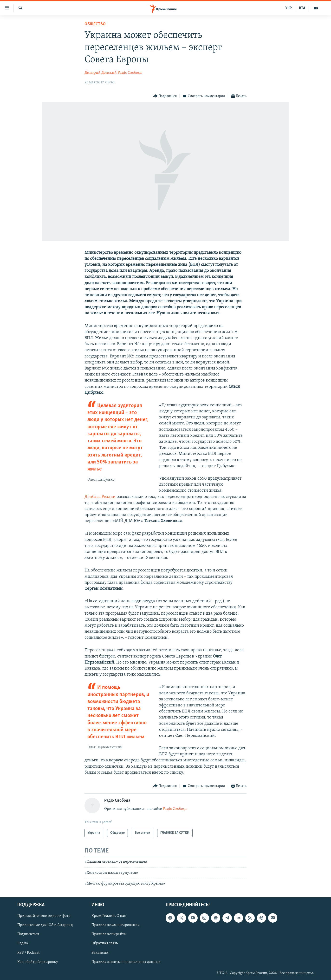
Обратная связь (105, 943)
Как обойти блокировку (38, 962)
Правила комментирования (116, 925)
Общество (95, 24)
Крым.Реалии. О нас (109, 916)
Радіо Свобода (130, 73)
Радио (23, 943)
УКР (289, 8)
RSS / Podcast (28, 953)
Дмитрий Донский (101, 73)
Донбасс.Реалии (100, 497)
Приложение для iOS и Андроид (45, 925)
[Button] (165, 96)
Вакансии (100, 953)
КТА (302, 8)
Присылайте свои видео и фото (44, 916)
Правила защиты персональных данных (126, 962)
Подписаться (28, 934)
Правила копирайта (109, 934)
